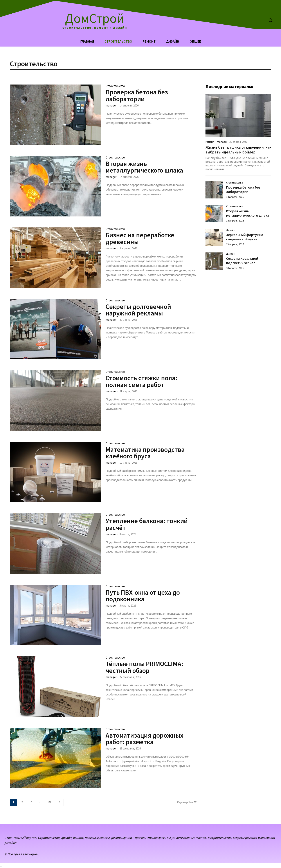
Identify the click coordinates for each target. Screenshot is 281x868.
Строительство (115, 86)
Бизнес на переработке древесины (140, 238)
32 (50, 802)
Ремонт (210, 142)
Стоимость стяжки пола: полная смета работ (142, 381)
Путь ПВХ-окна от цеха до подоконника (143, 596)
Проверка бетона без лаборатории (137, 95)
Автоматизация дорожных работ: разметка (145, 738)
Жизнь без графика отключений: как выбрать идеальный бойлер (235, 150)
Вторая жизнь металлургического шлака (145, 167)
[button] (270, 20)
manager (111, 105)
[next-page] (60, 802)
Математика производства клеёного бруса (145, 453)
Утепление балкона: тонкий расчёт (147, 524)
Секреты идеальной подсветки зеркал (242, 260)
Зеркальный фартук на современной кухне (245, 237)
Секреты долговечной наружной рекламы (138, 310)
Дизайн (231, 230)
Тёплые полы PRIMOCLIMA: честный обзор (145, 667)
